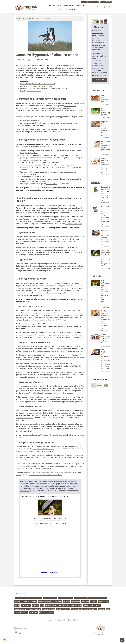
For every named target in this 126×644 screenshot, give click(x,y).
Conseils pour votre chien (32, 18)
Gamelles (38, 609)
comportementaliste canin (43, 313)
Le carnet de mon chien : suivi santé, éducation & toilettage (105, 214)
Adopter (56, 5)
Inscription (84, 2)
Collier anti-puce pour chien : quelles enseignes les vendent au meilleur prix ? (105, 291)
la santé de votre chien (73, 224)
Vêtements (66, 609)
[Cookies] (4, 640)
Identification (34, 613)
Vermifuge (87, 598)
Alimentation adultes (35, 598)
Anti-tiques (103, 598)
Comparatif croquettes (65, 598)
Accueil (19, 18)
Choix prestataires (91, 609)
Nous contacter (74, 620)
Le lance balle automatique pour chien (107, 112)
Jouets (101, 602)
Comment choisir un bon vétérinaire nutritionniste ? (107, 339)
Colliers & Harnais (95, 605)
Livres (95, 2)
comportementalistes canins (43, 449)
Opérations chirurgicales (46, 602)
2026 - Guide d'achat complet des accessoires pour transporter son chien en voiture (106, 359)
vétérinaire (24, 313)
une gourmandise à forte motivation (29, 413)
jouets (61, 172)
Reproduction (76, 602)
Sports (17, 605)
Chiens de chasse (76, 605)
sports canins (44, 391)
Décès (41, 613)
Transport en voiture (21, 613)
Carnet (102, 2)
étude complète (47, 488)
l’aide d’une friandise (63, 411)
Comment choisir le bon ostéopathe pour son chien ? (106, 164)
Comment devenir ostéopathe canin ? (106, 99)
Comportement (26, 605)
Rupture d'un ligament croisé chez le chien (105, 127)
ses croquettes (52, 184)
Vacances (102, 609)
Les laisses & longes (21, 609)
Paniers (86, 605)
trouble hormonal (63, 264)
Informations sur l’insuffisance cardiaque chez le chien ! (107, 146)
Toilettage (26, 602)
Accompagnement (67, 9)
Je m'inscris (100, 80)
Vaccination (78, 598)
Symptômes (85, 602)
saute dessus (75, 355)
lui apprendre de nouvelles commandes (53, 397)
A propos (50, 620)
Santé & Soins (47, 18)
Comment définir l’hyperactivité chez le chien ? (37, 84)
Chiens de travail (63, 605)
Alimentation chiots (21, 598)
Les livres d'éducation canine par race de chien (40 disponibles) (106, 236)
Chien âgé (67, 602)
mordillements (67, 366)
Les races (67, 5)
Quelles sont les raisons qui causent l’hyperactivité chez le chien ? (44, 88)
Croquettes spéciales (50, 598)
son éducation (44, 181)
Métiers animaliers (78, 609)
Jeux (107, 602)
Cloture (59, 609)
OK (106, 385)
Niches (31, 609)
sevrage (53, 241)
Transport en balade (49, 609)
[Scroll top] (122, 640)
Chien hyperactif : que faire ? (31, 91)
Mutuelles (108, 2)
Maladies (34, 602)
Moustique (18, 602)
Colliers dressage (51, 605)
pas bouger (65, 413)
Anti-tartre (58, 602)
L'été (108, 609)
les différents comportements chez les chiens (46, 475)
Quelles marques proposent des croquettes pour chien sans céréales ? (106, 318)
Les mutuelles (49, 613)
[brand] (26, 7)
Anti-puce (95, 598)
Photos (90, 2)
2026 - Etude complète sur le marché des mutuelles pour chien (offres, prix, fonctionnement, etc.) (108, 258)
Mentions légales (61, 620)
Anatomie (94, 602)
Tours (42, 605)
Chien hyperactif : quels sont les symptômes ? (37, 86)
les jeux (65, 388)
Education (35, 605)
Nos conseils (78, 5)
